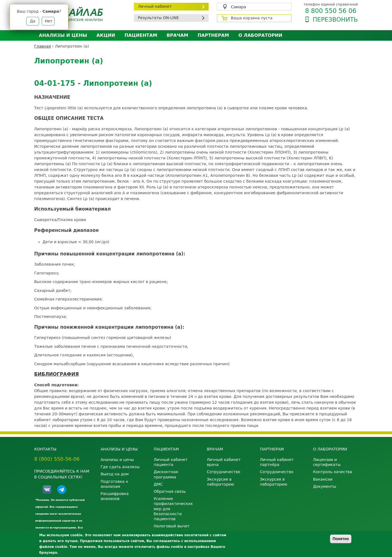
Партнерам (213, 35)
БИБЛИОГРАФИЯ (57, 374)
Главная (43, 46)
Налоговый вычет (172, 526)
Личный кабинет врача (224, 462)
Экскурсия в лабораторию (221, 482)
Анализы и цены (63, 35)
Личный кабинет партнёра (277, 462)
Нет (49, 21)
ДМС (158, 484)
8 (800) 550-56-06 (57, 459)
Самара (239, 7)
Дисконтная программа (166, 474)
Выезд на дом (115, 474)
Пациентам (141, 35)
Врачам (177, 35)
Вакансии (323, 479)
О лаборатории (260, 35)
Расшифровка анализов (115, 496)
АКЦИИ (106, 35)
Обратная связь (170, 491)
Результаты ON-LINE (159, 18)
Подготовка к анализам (115, 484)
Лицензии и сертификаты (327, 462)
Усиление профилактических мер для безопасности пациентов (173, 509)
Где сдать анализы (120, 467)
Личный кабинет (155, 6)
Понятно (341, 539)
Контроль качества (333, 472)
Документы (325, 486)
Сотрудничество (224, 472)
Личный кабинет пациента (171, 462)
